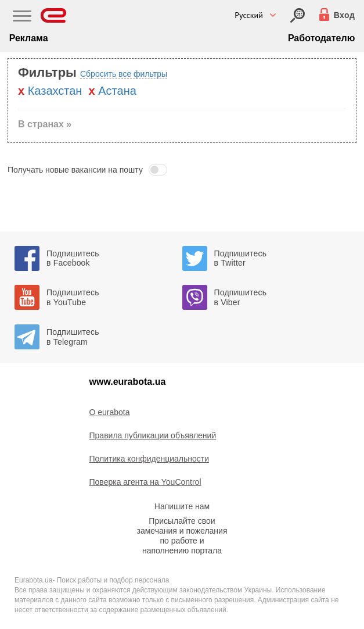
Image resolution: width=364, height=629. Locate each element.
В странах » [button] (45, 124)
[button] (182, 170)
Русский (249, 15)
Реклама (29, 38)
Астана (117, 91)
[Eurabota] (54, 15)
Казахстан (55, 91)
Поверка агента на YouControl (145, 482)
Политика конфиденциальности (149, 459)
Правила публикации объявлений (153, 435)
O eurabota (110, 412)
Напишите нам (182, 506)
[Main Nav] (22, 17)
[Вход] (298, 15)
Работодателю (321, 38)
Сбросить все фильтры (124, 74)
